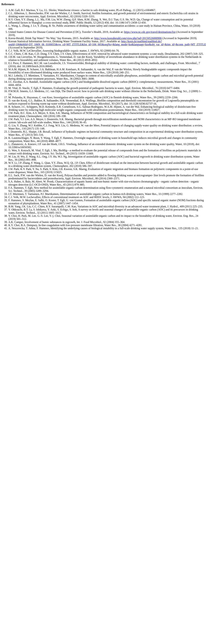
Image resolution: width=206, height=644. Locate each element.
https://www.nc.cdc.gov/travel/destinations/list (150, 32)
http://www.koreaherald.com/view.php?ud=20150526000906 (128, 38)
